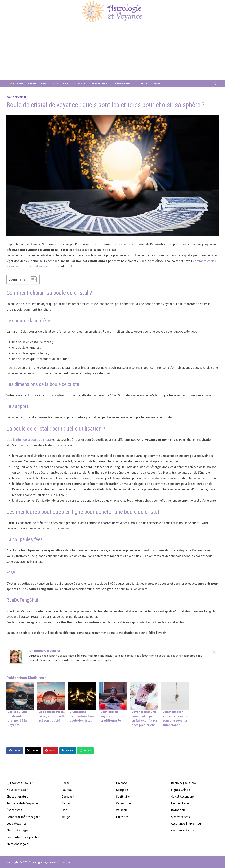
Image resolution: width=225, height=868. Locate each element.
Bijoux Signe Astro (183, 783)
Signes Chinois (181, 790)
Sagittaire (123, 796)
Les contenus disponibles (24, 837)
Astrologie (60, 83)
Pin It (50, 750)
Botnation (178, 810)
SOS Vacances (180, 817)
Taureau (67, 790)
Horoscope (99, 83)
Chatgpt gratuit (17, 796)
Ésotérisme (14, 810)
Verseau (121, 810)
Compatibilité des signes (23, 817)
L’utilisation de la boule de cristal (29, 440)
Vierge (66, 817)
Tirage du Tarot (149, 83)
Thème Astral (122, 83)
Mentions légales (18, 844)
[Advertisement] (113, 52)
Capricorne (123, 803)
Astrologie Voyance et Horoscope (50, 862)
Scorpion (122, 790)
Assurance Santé (182, 830)
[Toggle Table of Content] (32, 279)
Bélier (65, 783)
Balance (121, 783)
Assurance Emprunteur (186, 823)
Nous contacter (17, 790)
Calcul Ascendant (183, 796)
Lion (64, 810)
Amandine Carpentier (45, 651)
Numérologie (180, 803)
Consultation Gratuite (28, 83)
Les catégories (16, 823)
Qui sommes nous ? (20, 783)
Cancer (66, 803)
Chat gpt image (17, 830)
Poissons (122, 817)
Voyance (80, 83)
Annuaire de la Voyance (22, 803)
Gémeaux (68, 796)
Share (15, 750)
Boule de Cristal (17, 97)
